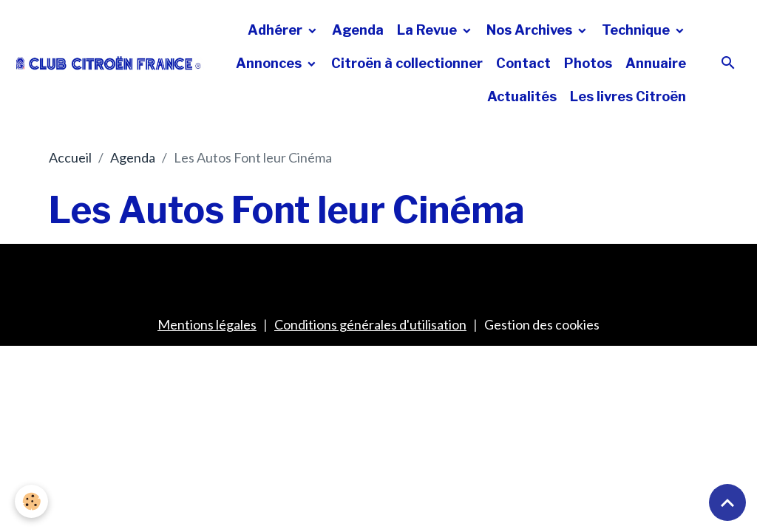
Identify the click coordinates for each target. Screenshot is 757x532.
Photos (588, 63)
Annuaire (656, 63)
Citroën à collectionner (407, 63)
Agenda (358, 30)
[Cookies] (31, 501)
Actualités (522, 96)
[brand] (109, 63)
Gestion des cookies (542, 324)
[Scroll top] (727, 502)
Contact (523, 63)
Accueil (70, 157)
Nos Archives (531, 30)
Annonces (270, 63)
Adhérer (276, 30)
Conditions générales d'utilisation (370, 324)
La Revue (428, 30)
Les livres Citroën (628, 96)
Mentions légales (207, 324)
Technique (637, 30)
